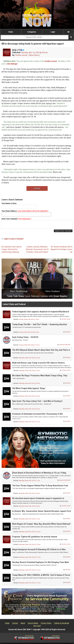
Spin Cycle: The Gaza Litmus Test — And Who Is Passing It (37, 402)
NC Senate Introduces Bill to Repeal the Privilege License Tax (62, 251)
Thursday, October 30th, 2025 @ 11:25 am (29, 346)
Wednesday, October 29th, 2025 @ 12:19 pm (30, 559)
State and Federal (41, 253)
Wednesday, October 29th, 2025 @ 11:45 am (30, 571)
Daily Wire (68, 333)
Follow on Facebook (62, 624)
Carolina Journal (21, 55)
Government (38, 251)
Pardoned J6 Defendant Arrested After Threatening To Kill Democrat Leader (37, 416)
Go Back (37, 188)
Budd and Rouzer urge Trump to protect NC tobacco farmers (38, 364)
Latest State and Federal (14, 306)
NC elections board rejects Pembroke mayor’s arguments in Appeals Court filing (38, 501)
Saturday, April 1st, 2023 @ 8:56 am (34, 52)
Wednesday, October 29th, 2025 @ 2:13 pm (29, 520)
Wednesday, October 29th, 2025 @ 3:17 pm (29, 482)
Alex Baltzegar (12, 64)
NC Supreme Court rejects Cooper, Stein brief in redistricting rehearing (12, 251)
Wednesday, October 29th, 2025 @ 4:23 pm (29, 410)
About (23, 624)
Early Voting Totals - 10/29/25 (25, 338)
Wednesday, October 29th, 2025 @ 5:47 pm (29, 359)
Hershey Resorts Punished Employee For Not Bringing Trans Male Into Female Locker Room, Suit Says (41, 565)
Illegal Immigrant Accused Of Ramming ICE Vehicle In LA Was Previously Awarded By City (39, 552)
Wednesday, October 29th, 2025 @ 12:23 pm (30, 546)
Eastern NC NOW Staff (65, 346)
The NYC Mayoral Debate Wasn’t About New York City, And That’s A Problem (41, 352)
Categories (32, 32)
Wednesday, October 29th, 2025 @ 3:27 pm (29, 423)
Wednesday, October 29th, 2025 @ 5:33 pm (29, 372)
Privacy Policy (46, 624)
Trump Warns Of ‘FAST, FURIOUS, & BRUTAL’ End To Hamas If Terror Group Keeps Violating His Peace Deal (41, 577)
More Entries (34, 55)
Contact (15, 624)
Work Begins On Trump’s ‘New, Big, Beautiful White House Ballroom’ (41, 525)
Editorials (29, 251)
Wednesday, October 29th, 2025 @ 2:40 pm (29, 507)
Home (11, 32)
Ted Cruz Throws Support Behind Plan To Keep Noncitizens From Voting (40, 488)
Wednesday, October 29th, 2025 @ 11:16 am (30, 584)
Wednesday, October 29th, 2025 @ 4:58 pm (29, 385)
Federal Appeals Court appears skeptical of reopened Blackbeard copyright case (41, 314)
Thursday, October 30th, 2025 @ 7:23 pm (29, 321)
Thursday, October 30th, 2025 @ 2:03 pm (29, 333)
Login (53, 32)
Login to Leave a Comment (14, 240)
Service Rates (33, 624)
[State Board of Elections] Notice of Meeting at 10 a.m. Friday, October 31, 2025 (39, 475)
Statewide (43, 248)
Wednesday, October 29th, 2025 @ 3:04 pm (29, 495)
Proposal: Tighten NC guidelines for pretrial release (35, 538)
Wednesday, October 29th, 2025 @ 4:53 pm (29, 397)
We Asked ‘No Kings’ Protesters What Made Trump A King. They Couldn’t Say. (40, 378)
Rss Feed (37, 627)
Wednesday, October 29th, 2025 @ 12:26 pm (30, 533)
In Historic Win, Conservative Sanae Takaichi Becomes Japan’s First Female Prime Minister (42, 514)
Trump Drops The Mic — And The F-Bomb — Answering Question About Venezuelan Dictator (40, 327)
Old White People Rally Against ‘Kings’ (29, 390)
